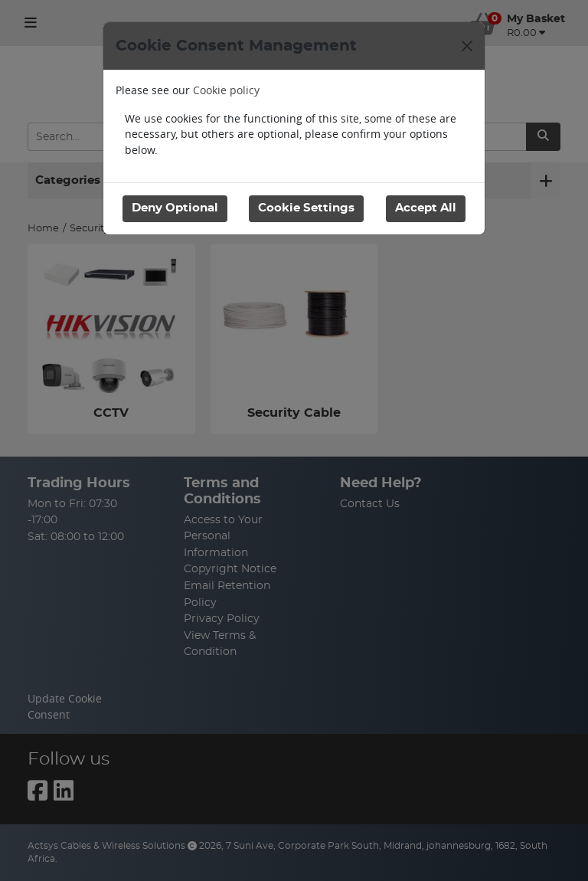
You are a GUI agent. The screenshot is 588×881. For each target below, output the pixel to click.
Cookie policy (226, 90)
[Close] (467, 46)
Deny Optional (175, 208)
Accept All (426, 208)
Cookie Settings (306, 208)
